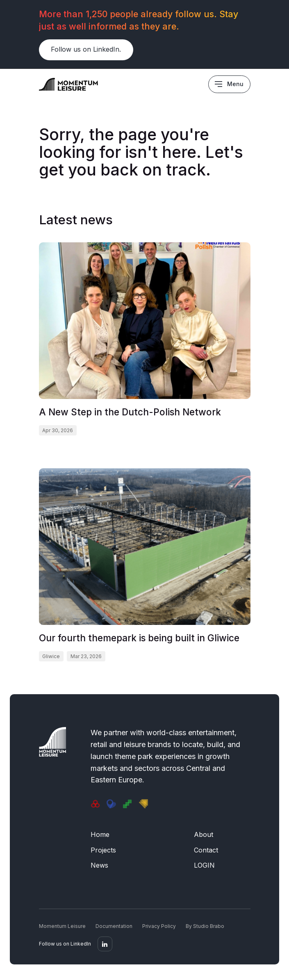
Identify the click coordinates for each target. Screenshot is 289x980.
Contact (206, 850)
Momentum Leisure (62, 926)
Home (100, 834)
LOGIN (204, 865)
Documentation (114, 926)
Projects (103, 850)
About (204, 834)
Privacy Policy (159, 926)
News (99, 865)
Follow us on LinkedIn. (86, 49)
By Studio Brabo (205, 926)
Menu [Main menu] (235, 84)
